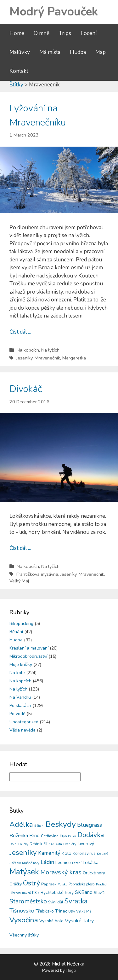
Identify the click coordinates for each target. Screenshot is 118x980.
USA (72, 912)
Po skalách (20, 706)
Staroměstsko (28, 901)
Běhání (16, 632)
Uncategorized (24, 722)
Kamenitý (49, 853)
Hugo (71, 971)
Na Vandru (20, 697)
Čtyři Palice (68, 836)
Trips (65, 33)
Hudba (78, 52)
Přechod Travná (20, 893)
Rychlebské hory (57, 892)
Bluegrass (90, 825)
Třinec (61, 911)
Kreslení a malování (29, 648)
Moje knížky (21, 665)
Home (17, 33)
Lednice (63, 863)
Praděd (101, 884)
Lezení (77, 863)
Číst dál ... (20, 332)
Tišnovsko (22, 911)
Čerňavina (50, 836)
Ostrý (31, 883)
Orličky (16, 884)
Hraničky (70, 844)
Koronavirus (84, 853)
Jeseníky (24, 358)
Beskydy (61, 824)
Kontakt (19, 71)
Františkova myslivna (37, 574)
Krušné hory (31, 863)
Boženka (19, 836)
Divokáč (26, 389)
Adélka (21, 824)
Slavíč (99, 893)
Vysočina (24, 920)
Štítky (16, 85)
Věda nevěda (22, 730)
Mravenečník (47, 358)
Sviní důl (56, 902)
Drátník (36, 844)
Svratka (76, 901)
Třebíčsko (45, 911)
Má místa (50, 52)
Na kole (17, 673)
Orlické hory (94, 873)
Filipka (49, 844)
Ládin (47, 862)
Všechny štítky (24, 935)
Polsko (62, 884)
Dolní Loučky (19, 844)
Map (101, 52)
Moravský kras (61, 872)
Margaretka (74, 358)
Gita (59, 844)
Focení (89, 33)
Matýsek (24, 872)
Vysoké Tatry (79, 921)
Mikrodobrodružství (28, 656)
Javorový (86, 844)
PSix (36, 893)
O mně (42, 33)
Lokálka (91, 862)
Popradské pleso (82, 884)
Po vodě (17, 714)
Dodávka (91, 835)
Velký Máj (19, 581)
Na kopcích (28, 350)
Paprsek (49, 884)
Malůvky (20, 52)
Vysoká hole (51, 921)
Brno (34, 836)
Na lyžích (50, 350)
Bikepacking (21, 624)
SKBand (84, 892)
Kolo (67, 853)
